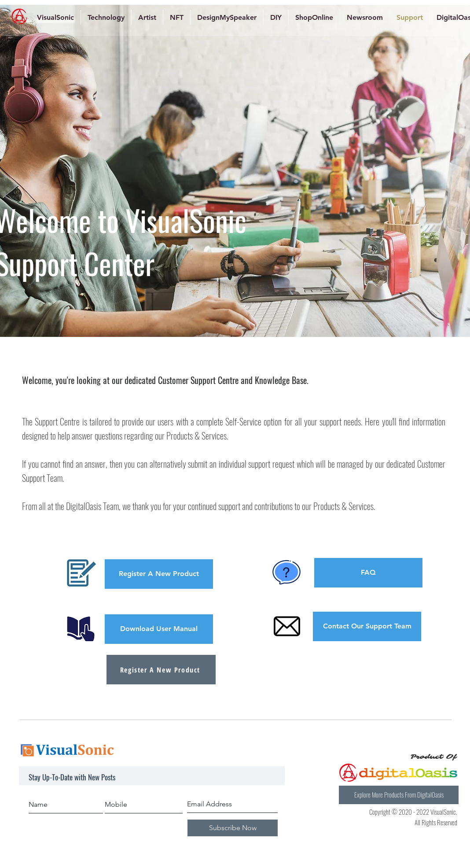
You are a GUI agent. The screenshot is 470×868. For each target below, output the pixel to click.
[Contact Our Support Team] (367, 626)
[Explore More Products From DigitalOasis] (399, 795)
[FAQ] (368, 573)
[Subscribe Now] (233, 828)
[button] (159, 574)
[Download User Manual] (159, 629)
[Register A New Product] (161, 670)
